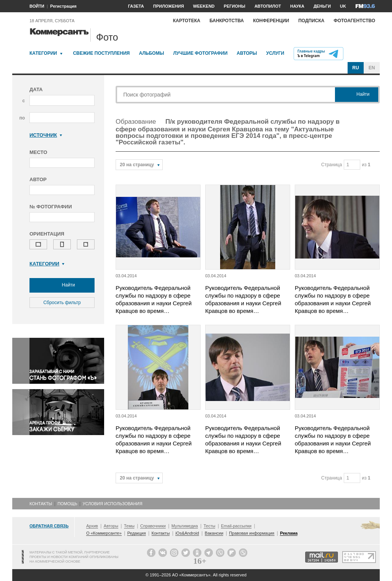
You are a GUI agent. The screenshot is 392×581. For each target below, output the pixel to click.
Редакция (136, 533)
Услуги (275, 53)
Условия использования (113, 504)
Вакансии (214, 533)
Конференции (271, 21)
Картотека (187, 21)
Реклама (289, 533)
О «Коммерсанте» (104, 533)
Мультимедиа (185, 526)
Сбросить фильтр (62, 303)
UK (343, 6)
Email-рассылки (236, 526)
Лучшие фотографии (200, 53)
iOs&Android (187, 533)
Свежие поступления (101, 53)
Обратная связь (49, 526)
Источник (46, 135)
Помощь (67, 504)
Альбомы (152, 53)
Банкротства (227, 21)
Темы (129, 526)
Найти (62, 285)
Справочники (153, 526)
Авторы (247, 53)
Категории (43, 53)
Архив (92, 526)
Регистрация (63, 6)
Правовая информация (252, 533)
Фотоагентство (354, 21)
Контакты (41, 504)
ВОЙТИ (37, 6)
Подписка (311, 21)
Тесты (210, 526)
